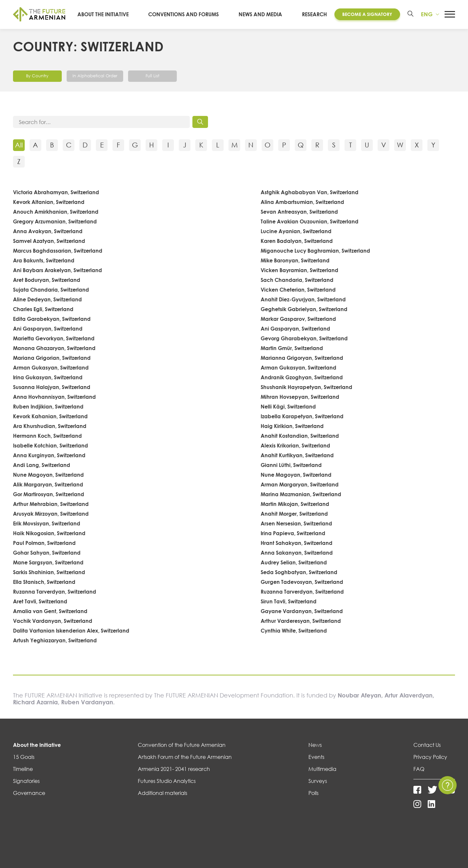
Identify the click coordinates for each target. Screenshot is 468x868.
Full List (156, 76)
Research (313, 14)
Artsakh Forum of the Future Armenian (185, 757)
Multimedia (322, 769)
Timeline (23, 769)
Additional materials (162, 793)
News (315, 745)
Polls (313, 793)
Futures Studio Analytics (167, 781)
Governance (29, 793)
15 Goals (24, 757)
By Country (38, 76)
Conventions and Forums (190, 14)
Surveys (318, 781)
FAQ (419, 769)
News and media (263, 14)
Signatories (26, 781)
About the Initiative (112, 14)
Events (316, 757)
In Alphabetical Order (97, 76)
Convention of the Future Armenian (182, 745)
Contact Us (427, 745)
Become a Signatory (366, 14)
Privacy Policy (430, 757)
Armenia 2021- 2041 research (174, 769)
